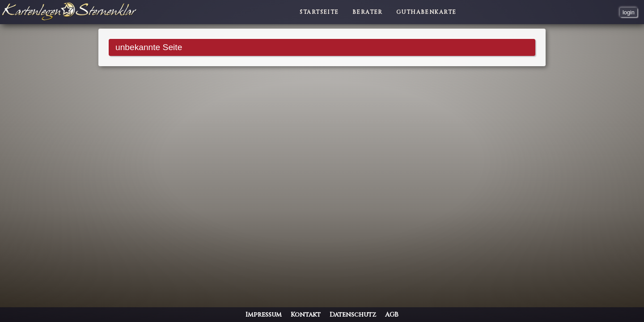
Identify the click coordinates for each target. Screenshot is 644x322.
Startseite (319, 12)
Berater (368, 12)
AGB (392, 315)
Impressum (264, 315)
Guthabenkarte (426, 12)
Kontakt (306, 315)
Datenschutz (353, 315)
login (629, 12)
